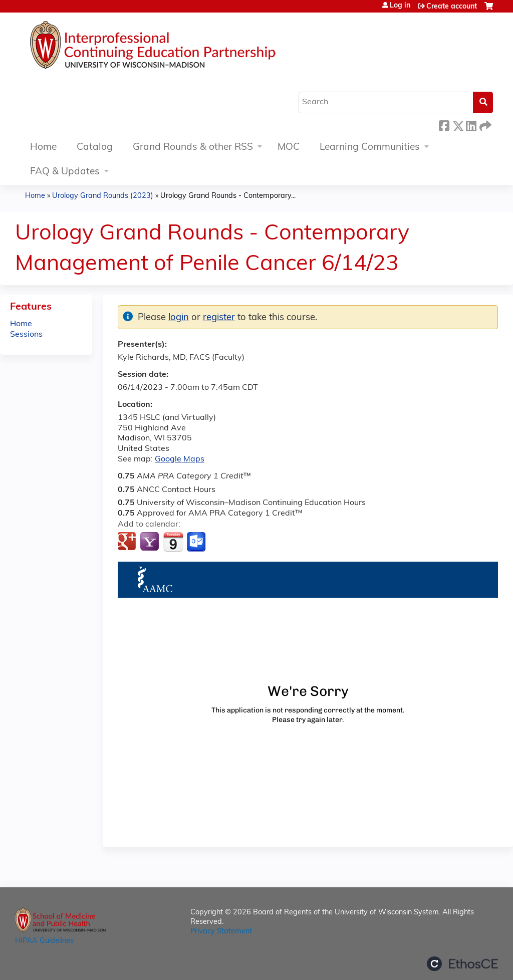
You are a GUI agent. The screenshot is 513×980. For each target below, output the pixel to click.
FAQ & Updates (65, 172)
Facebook (444, 125)
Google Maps (180, 459)
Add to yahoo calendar (151, 542)
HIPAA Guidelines (44, 941)
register (219, 318)
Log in (400, 6)
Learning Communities (370, 148)
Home (43, 148)
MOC (289, 148)
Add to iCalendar (173, 542)
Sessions (26, 335)
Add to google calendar (128, 542)
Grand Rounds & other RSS (193, 148)
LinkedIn (471, 125)
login (179, 318)
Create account (452, 7)
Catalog (95, 148)
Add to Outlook (197, 542)
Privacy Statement (221, 932)
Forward (484, 125)
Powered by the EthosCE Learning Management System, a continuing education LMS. (462, 964)
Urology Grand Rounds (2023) (103, 196)
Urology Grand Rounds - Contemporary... (228, 196)
